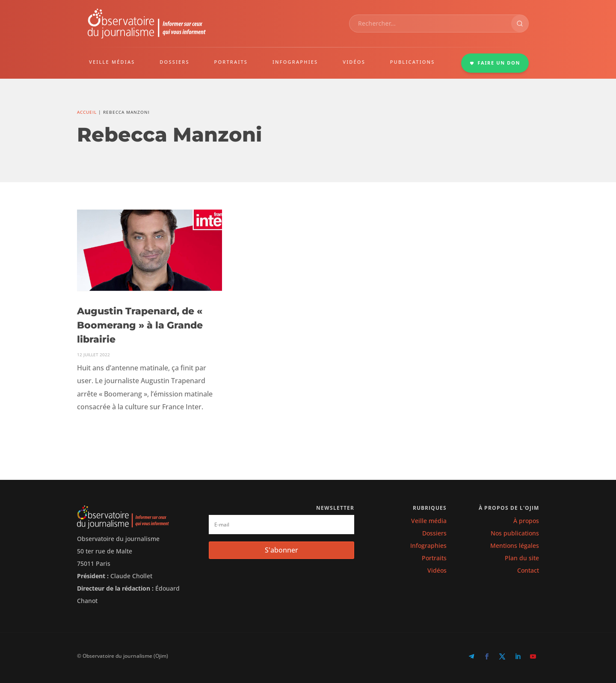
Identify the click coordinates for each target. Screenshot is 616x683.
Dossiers (434, 533)
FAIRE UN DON (495, 63)
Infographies (428, 546)
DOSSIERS (174, 62)
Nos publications (515, 533)
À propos (526, 521)
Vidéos (437, 570)
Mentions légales (515, 546)
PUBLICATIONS (413, 62)
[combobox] (430, 24)
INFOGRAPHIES (295, 62)
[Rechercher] (520, 24)
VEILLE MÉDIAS (112, 62)
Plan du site (522, 558)
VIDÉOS (354, 62)
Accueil (87, 112)
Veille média (429, 521)
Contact (528, 570)
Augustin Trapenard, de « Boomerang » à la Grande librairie (140, 325)
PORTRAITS (231, 62)
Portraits (434, 558)
